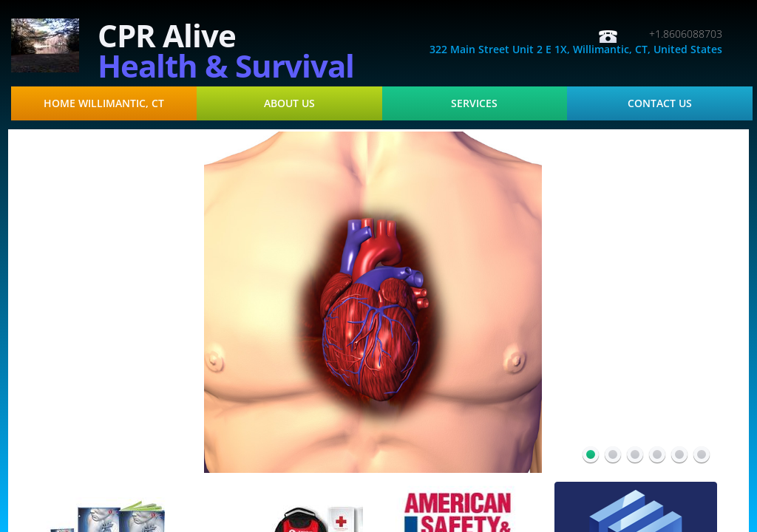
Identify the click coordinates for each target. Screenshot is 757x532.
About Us (289, 103)
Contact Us (660, 103)
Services (474, 103)
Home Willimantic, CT (104, 103)
